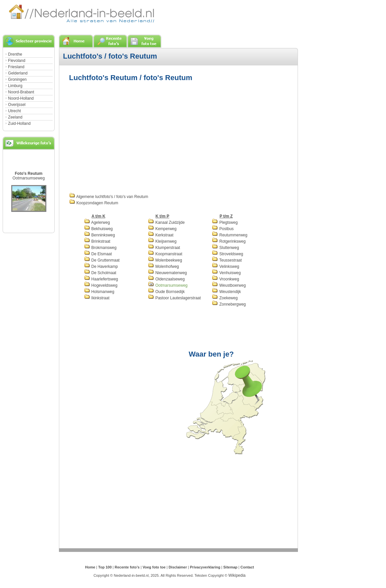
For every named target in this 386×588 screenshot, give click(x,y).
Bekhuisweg (98, 229)
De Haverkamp (101, 267)
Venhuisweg (226, 273)
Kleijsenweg (162, 241)
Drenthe (15, 54)
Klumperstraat (164, 248)
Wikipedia (237, 575)
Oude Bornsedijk (166, 292)
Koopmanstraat (165, 254)
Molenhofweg (164, 267)
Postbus (223, 229)
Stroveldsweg (227, 254)
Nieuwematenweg (168, 273)
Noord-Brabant (21, 92)
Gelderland (18, 73)
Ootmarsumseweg (29, 178)
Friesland (16, 67)
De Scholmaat (100, 273)
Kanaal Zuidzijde (166, 222)
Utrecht (14, 111)
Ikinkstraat (97, 298)
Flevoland (17, 61)
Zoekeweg (225, 298)
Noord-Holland (21, 98)
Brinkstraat (97, 241)
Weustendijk (226, 292)
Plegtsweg (225, 222)
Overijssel (17, 105)
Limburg (15, 86)
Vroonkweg (225, 279)
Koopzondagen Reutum (94, 203)
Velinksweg (225, 267)
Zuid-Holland (19, 123)
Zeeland (15, 117)
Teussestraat (227, 260)
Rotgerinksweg (229, 241)
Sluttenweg (225, 248)
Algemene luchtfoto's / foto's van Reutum (109, 197)
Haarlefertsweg (101, 279)
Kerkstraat (161, 235)
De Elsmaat (98, 254)
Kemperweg (162, 229)
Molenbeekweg (165, 260)
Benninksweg (100, 235)
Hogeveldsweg (101, 285)
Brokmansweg (100, 248)
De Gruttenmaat (102, 260)
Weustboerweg (229, 285)
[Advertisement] (125, 136)
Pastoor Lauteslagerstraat (174, 298)
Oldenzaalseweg (166, 279)
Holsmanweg (99, 292)
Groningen (17, 79)
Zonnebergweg (229, 304)
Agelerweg (97, 222)
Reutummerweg (230, 235)
